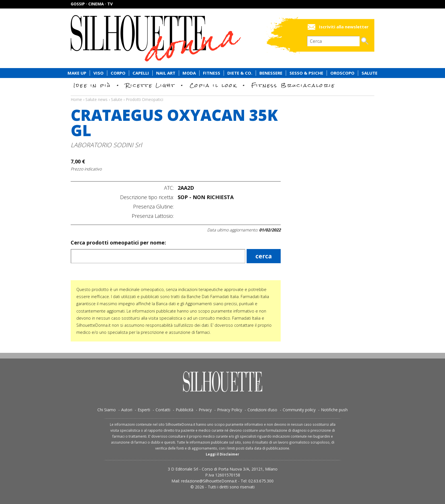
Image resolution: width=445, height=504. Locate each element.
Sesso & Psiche (306, 73)
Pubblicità (184, 410)
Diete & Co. (240, 73)
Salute (370, 73)
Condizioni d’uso (262, 410)
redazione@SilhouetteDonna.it (209, 481)
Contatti (163, 410)
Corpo (118, 73)
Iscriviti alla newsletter (344, 27)
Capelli (141, 73)
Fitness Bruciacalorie (293, 85)
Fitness (212, 73)
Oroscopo (342, 73)
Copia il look (213, 85)
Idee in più (92, 85)
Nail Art (166, 73)
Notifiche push (334, 410)
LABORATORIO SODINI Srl (106, 145)
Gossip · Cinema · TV (92, 4)
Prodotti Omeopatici (144, 99)
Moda (189, 73)
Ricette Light (150, 85)
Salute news (222, 94)
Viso (98, 73)
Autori (127, 410)
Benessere (271, 73)
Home (76, 99)
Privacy (205, 410)
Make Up (77, 73)
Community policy (299, 410)
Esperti (144, 410)
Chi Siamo (107, 410)
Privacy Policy (230, 410)
